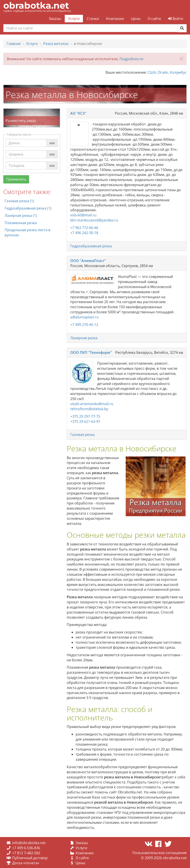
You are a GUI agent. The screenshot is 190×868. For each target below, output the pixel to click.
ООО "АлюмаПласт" (88, 261)
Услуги (74, 19)
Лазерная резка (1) (21, 216)
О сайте (154, 19)
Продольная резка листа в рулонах (27, 232)
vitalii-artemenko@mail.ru (92, 404)
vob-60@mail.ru (83, 215)
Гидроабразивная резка (91, 246)
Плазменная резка (21, 223)
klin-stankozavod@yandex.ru (94, 220)
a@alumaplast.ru (84, 317)
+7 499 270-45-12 (84, 325)
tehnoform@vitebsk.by (89, 409)
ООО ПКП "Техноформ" (91, 352)
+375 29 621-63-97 (85, 421)
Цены (136, 19)
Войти (176, 19)
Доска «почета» (26, 863)
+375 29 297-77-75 (85, 416)
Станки (93, 19)
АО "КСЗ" (78, 113)
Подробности (131, 59)
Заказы (55, 19)
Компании (115, 19)
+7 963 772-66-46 (84, 228)
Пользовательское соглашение (160, 853)
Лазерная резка (84, 338)
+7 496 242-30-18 (84, 233)
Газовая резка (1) (19, 201)
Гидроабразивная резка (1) (28, 208)
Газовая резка (82, 435)
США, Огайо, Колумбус (167, 72)
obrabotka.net (36, 5)
